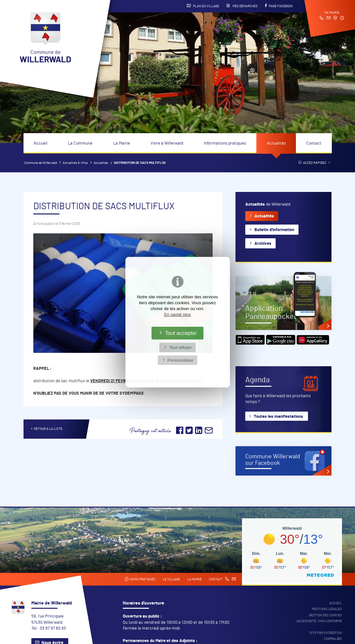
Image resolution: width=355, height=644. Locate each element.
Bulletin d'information (274, 230)
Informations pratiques (225, 143)
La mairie (194, 579)
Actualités (276, 143)
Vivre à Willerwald (167, 143)
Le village (171, 579)
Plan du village (203, 6)
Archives (263, 244)
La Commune (80, 143)
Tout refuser (180, 347)
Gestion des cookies (325, 615)
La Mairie (122, 143)
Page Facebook (279, 6)
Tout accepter (181, 333)
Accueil (40, 143)
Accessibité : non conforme (319, 621)
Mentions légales (327, 609)
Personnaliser (181, 360)
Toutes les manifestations (278, 417)
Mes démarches (242, 6)
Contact (314, 143)
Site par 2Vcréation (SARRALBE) (326, 636)
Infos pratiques (140, 579)
